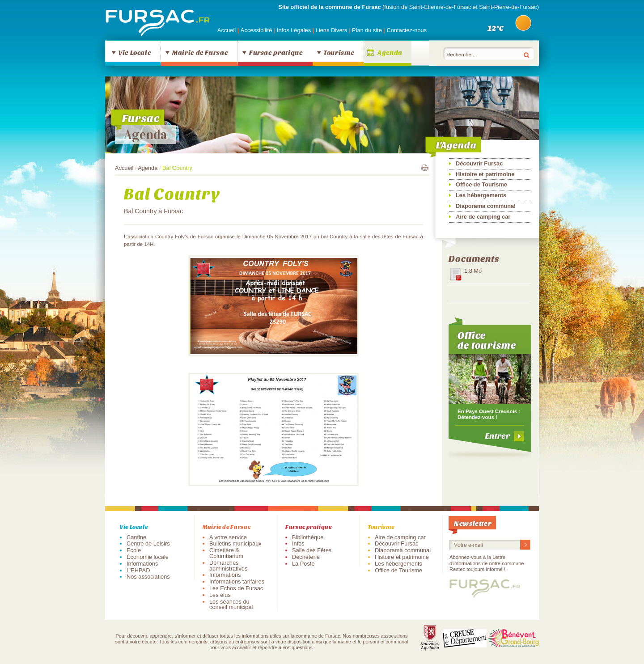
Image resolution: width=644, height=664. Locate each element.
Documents (474, 258)
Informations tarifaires (237, 582)
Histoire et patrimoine (485, 174)
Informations (142, 564)
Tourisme (339, 52)
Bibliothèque (308, 537)
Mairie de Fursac (200, 52)
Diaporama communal (486, 206)
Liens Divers (331, 30)
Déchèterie (306, 557)
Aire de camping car (483, 217)
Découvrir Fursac (479, 163)
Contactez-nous (407, 30)
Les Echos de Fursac (236, 588)
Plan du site (367, 30)
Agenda (390, 52)
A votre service (228, 537)
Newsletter (473, 523)
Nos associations (148, 577)
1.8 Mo (473, 271)
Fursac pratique (276, 52)
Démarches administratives (228, 566)
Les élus (220, 595)
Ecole (134, 550)
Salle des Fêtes (312, 550)
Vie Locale (135, 52)
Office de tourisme (487, 340)
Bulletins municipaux (235, 543)
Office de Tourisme (481, 184)
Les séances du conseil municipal (231, 605)
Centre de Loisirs (148, 543)
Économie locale (148, 557)
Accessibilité (257, 30)
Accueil (227, 30)
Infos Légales (295, 30)
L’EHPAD (138, 570)
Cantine (136, 537)
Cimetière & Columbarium (226, 553)
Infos (298, 543)
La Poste (303, 564)
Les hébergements (481, 195)
